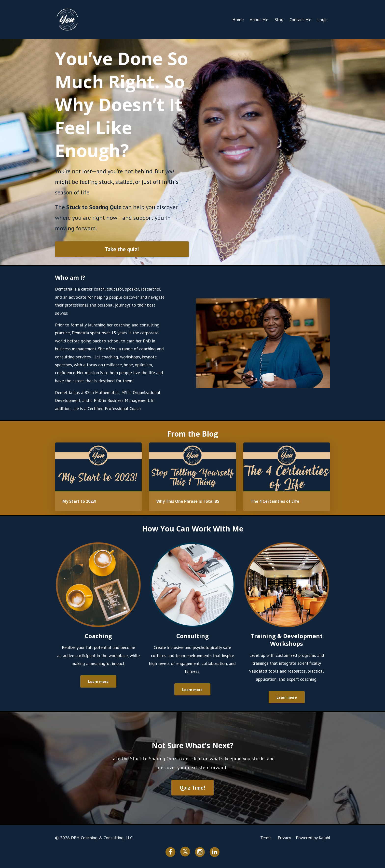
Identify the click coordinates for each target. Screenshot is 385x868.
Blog (279, 20)
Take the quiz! (122, 249)
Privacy (284, 838)
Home (238, 20)
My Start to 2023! (79, 501)
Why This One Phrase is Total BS (188, 501)
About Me (259, 20)
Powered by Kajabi (313, 838)
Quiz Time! (192, 787)
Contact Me (300, 20)
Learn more (98, 681)
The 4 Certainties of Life (275, 501)
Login (322, 20)
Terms (266, 838)
